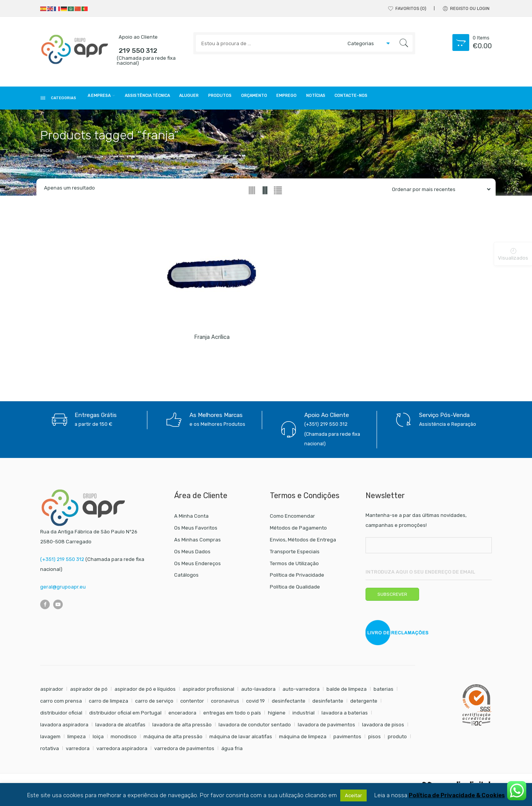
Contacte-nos (458, 99)
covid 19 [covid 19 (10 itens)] (255, 703)
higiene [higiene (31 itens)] (277, 715)
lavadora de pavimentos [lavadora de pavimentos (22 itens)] (326, 727)
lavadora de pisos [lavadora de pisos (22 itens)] (383, 727)
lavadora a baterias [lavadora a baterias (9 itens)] (345, 715)
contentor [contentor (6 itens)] (192, 703)
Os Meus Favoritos (196, 530)
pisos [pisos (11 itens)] (375, 739)
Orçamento (326, 99)
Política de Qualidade (295, 589)
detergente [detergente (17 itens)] (364, 703)
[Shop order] (438, 192)
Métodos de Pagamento (298, 530)
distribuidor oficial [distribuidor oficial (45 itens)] (61, 715)
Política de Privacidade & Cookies (457, 795)
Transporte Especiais (295, 554)
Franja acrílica (212, 339)
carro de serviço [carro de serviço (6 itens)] (154, 703)
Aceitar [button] (353, 795)
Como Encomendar (292, 518)
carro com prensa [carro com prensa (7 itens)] (61, 703)
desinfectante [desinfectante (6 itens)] (289, 703)
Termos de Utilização (294, 566)
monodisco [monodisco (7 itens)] (124, 739)
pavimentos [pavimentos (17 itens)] (347, 739)
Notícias (409, 99)
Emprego (370, 99)
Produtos (279, 99)
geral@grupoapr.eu (63, 589)
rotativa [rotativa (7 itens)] (50, 751)
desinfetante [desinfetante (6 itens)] (328, 703)
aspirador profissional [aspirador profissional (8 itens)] (208, 691)
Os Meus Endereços (197, 566)
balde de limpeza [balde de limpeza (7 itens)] (347, 691)
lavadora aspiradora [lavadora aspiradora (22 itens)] (64, 727)
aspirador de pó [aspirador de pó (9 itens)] (89, 691)
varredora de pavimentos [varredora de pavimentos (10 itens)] (184, 751)
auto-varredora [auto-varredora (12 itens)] (301, 691)
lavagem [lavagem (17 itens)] (50, 739)
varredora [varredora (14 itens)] (78, 751)
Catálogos (186, 577)
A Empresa (115, 99)
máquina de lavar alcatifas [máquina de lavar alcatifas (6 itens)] (241, 739)
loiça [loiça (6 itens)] (98, 739)
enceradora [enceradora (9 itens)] (182, 715)
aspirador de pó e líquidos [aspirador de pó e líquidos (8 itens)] (145, 691)
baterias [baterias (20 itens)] (383, 691)
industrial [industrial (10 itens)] (304, 715)
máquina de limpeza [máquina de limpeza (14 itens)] (303, 739)
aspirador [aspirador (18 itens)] (52, 691)
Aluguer (238, 99)
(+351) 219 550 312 (62, 562)
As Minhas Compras (197, 542)
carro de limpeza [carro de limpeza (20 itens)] (109, 703)
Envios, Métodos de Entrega (303, 542)
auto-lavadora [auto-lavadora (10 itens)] (258, 691)
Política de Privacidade (297, 577)
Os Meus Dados (192, 554)
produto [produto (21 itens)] (397, 739)
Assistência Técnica (181, 99)
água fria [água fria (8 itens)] (232, 751)
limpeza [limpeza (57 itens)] (77, 739)
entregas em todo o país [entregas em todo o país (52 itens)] (232, 715)
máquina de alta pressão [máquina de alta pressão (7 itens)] (173, 739)
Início (46, 153)
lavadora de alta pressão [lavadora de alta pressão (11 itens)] (182, 727)
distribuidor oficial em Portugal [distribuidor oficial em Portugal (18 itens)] (125, 715)
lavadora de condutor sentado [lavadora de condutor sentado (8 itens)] (255, 727)
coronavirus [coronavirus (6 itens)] (225, 703)
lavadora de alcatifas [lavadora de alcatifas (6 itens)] (120, 727)
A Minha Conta (191, 518)
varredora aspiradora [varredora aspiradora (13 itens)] (122, 751)
